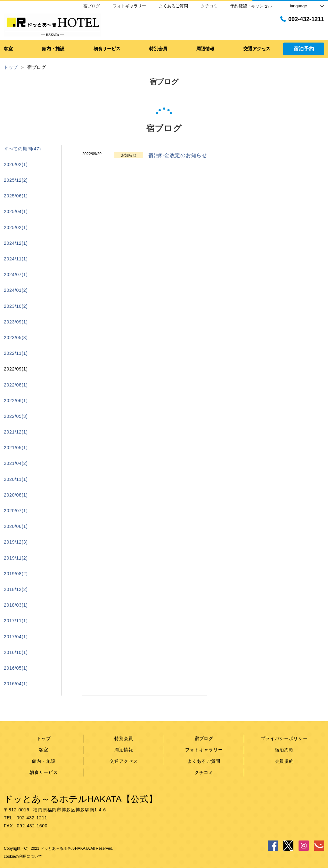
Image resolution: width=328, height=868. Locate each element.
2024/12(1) (16, 243)
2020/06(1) (16, 526)
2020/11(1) (16, 479)
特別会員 (124, 738)
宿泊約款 (284, 750)
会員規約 (284, 761)
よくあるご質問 (204, 761)
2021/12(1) (16, 432)
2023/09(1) (16, 322)
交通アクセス (124, 761)
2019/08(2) (16, 574)
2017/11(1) (16, 621)
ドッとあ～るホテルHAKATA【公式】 (81, 799)
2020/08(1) (16, 495)
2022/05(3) (16, 416)
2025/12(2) (16, 180)
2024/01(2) (16, 290)
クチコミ (204, 772)
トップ (44, 738)
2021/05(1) (16, 448)
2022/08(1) (16, 385)
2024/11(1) (16, 259)
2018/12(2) (16, 589)
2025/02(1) (16, 227)
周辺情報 (124, 750)
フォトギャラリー (204, 750)
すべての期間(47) (22, 149)
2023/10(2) (16, 306)
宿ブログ (204, 738)
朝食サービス (44, 772)
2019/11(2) (16, 558)
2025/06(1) (16, 196)
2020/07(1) (16, 511)
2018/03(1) (16, 605)
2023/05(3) (16, 338)
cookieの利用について (23, 856)
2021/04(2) (16, 463)
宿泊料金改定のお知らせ (178, 155)
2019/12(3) (16, 542)
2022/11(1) (16, 353)
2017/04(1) (16, 637)
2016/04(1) (16, 684)
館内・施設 (44, 761)
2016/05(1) (16, 668)
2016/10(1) (16, 652)
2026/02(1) (16, 164)
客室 (44, 750)
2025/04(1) (16, 211)
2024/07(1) (16, 275)
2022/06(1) (16, 401)
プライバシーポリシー (284, 738)
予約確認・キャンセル (251, 6)
